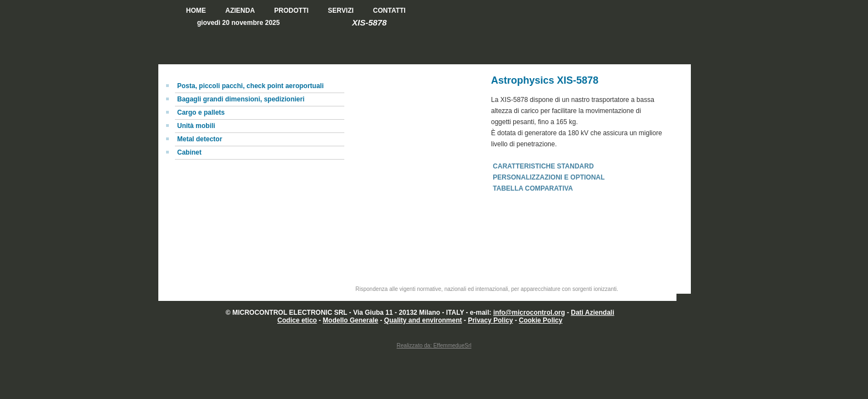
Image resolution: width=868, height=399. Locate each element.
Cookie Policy (541, 320)
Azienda (240, 11)
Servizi (340, 11)
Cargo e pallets (201, 112)
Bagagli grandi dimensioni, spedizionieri (241, 99)
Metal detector (200, 139)
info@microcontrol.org (529, 313)
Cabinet (189, 152)
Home (196, 11)
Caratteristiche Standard (543, 166)
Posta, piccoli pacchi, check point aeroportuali (250, 86)
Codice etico (297, 320)
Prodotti (291, 11)
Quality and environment (423, 320)
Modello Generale (350, 320)
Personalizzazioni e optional (549, 177)
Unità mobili (196, 126)
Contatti (389, 11)
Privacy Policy (490, 320)
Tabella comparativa (533, 188)
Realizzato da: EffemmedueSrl (434, 346)
